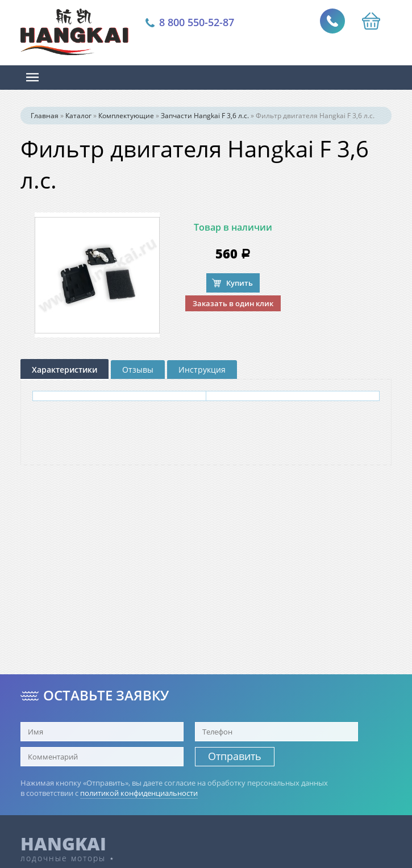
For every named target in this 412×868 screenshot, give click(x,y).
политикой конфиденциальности (139, 793)
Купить (240, 283)
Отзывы (138, 370)
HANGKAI (63, 844)
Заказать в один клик (233, 303)
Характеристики (64, 370)
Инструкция (202, 370)
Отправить (235, 756)
